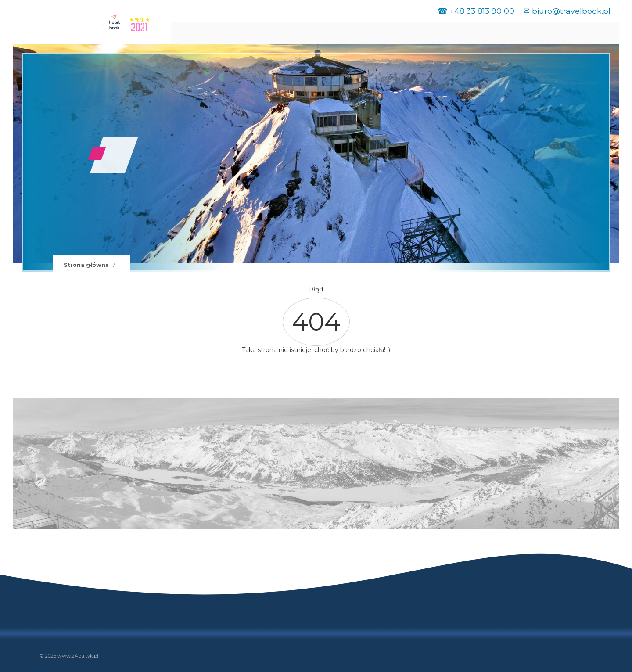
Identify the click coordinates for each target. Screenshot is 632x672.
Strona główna (86, 265)
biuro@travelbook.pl (571, 11)
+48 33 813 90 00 (482, 11)
